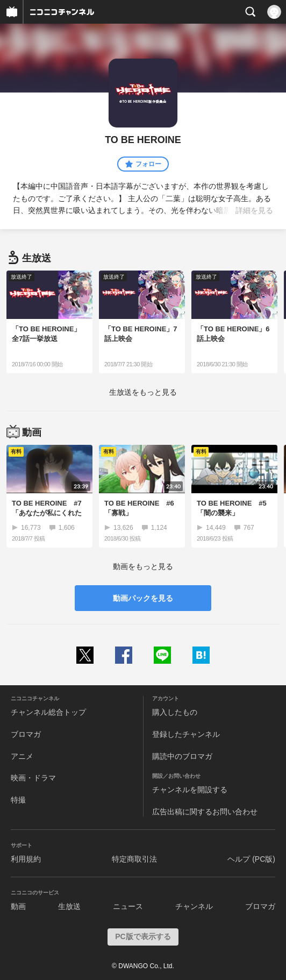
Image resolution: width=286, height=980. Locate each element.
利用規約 (26, 859)
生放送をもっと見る (143, 392)
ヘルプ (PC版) (251, 859)
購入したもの (175, 712)
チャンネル (194, 906)
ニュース (128, 906)
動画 (18, 906)
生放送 (69, 906)
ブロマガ (26, 734)
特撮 (18, 800)
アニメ (22, 756)
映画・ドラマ (33, 778)
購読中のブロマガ (182, 756)
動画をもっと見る (143, 566)
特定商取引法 (134, 859)
